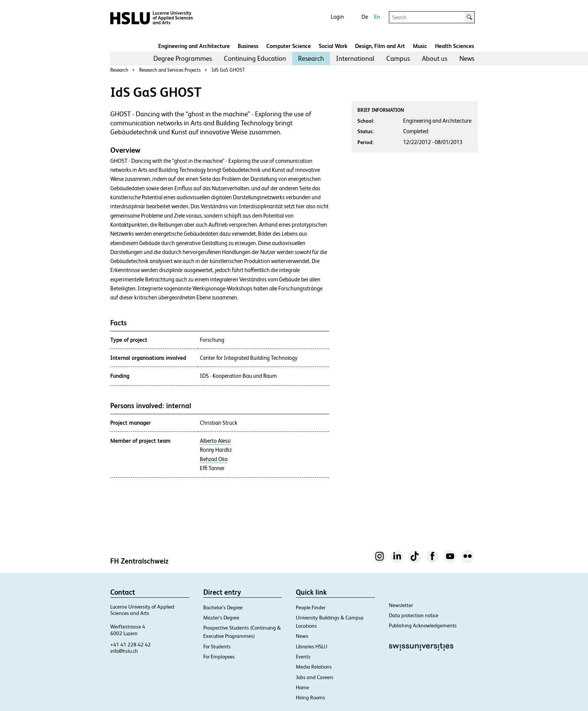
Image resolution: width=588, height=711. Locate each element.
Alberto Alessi (215, 441)
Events (303, 657)
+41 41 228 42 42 (130, 645)
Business (248, 46)
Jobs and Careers (315, 677)
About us (435, 58)
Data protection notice (414, 615)
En (377, 17)
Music (420, 46)
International (355, 58)
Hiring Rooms (310, 697)
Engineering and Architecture (194, 46)
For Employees (219, 657)
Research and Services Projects (170, 70)
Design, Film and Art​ (380, 46)
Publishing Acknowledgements (423, 625)
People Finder (311, 607)
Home (302, 687)
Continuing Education (255, 58)
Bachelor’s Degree (223, 607)
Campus (398, 58)
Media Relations (314, 667)
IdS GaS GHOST (228, 70)
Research (311, 58)
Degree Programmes (183, 58)
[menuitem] (183, 59)
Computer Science (289, 46)
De (365, 17)
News (467, 58)
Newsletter (401, 605)
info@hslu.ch (124, 651)
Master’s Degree (221, 618)
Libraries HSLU (312, 646)
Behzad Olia (214, 459)
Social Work (333, 46)
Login (337, 17)
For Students (217, 646)
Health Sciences (454, 46)
